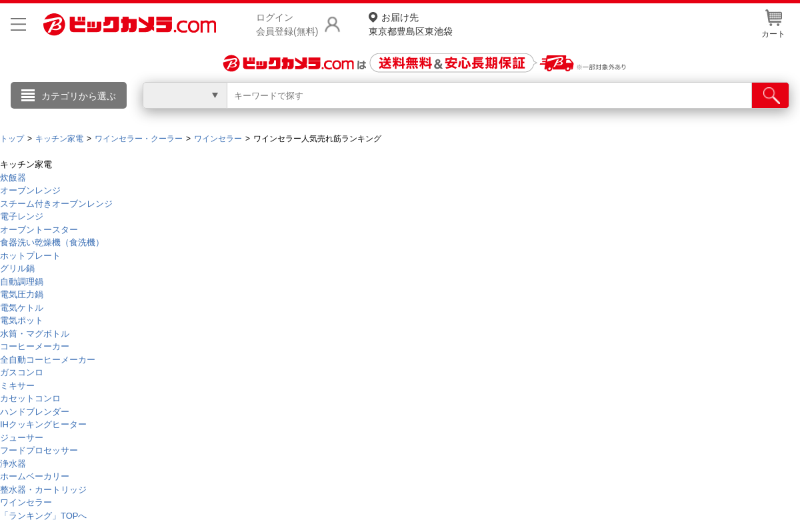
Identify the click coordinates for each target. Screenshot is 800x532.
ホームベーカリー (35, 476)
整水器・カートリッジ (43, 490)
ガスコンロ (22, 372)
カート (773, 24)
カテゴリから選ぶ (79, 96)
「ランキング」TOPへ (44, 516)
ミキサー (17, 386)
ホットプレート (30, 256)
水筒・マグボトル (35, 334)
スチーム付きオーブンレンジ (56, 204)
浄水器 (13, 464)
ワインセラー (26, 502)
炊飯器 (13, 178)
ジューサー (22, 438)
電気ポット (22, 320)
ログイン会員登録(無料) (287, 24)
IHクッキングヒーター (43, 424)
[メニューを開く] (18, 24)
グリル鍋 (17, 268)
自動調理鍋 (22, 282)
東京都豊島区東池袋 (411, 24)
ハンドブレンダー (35, 412)
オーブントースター (39, 230)
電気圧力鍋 (22, 294)
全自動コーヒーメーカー (48, 360)
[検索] (770, 95)
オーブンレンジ (30, 190)
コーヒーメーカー (35, 346)
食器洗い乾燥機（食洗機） (52, 242)
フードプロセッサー (39, 450)
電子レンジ (22, 216)
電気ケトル (22, 308)
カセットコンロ (30, 398)
